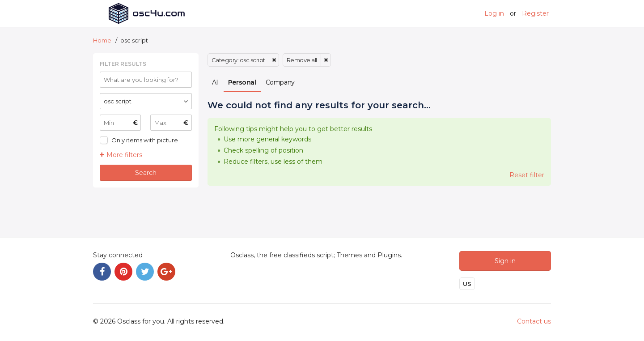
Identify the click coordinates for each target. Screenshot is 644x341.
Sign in (505, 261)
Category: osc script (238, 60)
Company (280, 82)
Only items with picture (145, 140)
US (467, 284)
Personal (242, 82)
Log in (494, 13)
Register (535, 13)
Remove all (302, 60)
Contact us (534, 321)
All (215, 82)
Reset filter (527, 175)
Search (146, 173)
